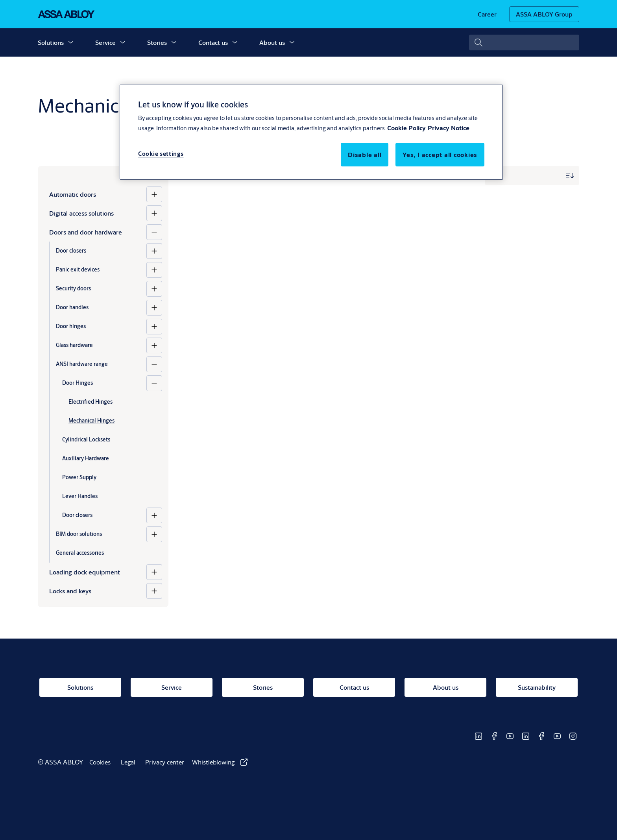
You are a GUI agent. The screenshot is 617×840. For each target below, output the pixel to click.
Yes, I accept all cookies (440, 154)
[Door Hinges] (154, 383)
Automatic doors (73, 194)
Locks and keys (70, 591)
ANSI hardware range (82, 364)
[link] (487, 14)
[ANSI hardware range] (154, 364)
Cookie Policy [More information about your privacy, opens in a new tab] (406, 128)
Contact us (213, 42)
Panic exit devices (78, 270)
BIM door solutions (79, 534)
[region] (311, 132)
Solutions (51, 42)
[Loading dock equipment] (154, 572)
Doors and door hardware (86, 232)
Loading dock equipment (85, 572)
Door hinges (71, 326)
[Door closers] (154, 251)
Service (105, 42)
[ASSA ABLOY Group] (544, 14)
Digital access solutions (81, 213)
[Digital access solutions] (154, 213)
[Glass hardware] (154, 345)
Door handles (72, 307)
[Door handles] (154, 308)
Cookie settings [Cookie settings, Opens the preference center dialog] (161, 154)
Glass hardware (74, 345)
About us (272, 42)
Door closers (71, 251)
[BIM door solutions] (154, 534)
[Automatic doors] (154, 194)
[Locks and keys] (154, 591)
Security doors (73, 288)
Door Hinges (78, 383)
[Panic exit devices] (154, 270)
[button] (71, 42)
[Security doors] (154, 289)
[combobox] (524, 42)
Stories (157, 42)
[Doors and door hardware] (154, 232)
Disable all (365, 154)
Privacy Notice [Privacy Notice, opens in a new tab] (449, 128)
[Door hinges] (154, 327)
